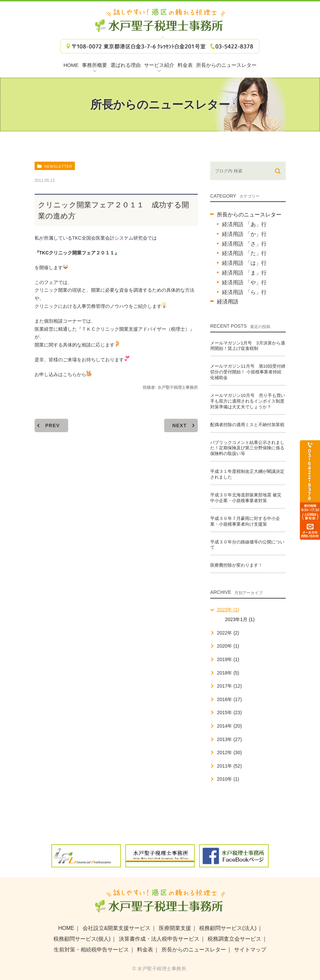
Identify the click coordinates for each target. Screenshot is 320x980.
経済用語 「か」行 (244, 234)
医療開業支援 (175, 928)
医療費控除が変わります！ (236, 565)
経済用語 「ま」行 (244, 273)
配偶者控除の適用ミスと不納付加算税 (247, 425)
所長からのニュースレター (249, 215)
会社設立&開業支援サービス (117, 928)
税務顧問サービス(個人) (82, 939)
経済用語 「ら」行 (244, 292)
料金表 (145, 950)
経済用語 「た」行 (244, 253)
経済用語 (228, 302)
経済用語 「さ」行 (244, 244)
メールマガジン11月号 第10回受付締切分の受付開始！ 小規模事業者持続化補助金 (248, 372)
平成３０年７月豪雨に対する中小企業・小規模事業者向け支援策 (245, 521)
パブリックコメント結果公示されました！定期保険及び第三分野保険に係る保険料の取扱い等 (247, 448)
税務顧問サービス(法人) (228, 928)
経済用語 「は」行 (244, 263)
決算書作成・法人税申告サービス (159, 939)
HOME (66, 928)
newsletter (58, 166)
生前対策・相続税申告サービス (91, 950)
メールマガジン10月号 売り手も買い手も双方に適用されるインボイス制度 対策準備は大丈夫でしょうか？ (247, 401)
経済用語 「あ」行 (244, 224)
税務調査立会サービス (234, 939)
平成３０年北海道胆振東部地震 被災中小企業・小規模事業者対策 (246, 498)
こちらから (77, 374)
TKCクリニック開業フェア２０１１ (77, 253)
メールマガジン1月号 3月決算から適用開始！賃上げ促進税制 (247, 346)
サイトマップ (250, 950)
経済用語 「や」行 (244, 282)
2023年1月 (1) (240, 619)
